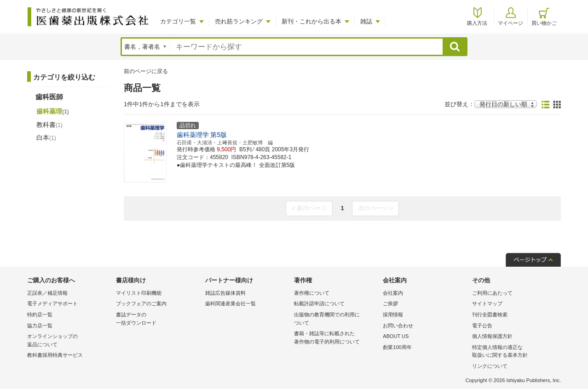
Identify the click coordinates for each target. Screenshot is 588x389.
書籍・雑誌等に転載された (336, 338)
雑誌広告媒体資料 (225, 293)
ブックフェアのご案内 (141, 303)
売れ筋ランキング (239, 21)
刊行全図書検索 (490, 315)
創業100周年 (397, 347)
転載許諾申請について (319, 303)
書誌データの (158, 319)
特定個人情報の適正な (514, 352)
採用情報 (393, 315)
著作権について (312, 293)
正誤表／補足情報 (47, 293)
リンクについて (490, 366)
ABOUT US (396, 336)
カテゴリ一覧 (178, 21)
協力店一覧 (40, 326)
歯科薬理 (53, 111)
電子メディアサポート (52, 303)
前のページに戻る (146, 71)
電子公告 (482, 326)
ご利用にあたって (492, 293)
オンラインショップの (69, 341)
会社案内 (393, 293)
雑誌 (366, 21)
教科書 (49, 125)
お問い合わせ (398, 326)
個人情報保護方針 (492, 336)
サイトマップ (487, 303)
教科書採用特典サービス (55, 355)
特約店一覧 (40, 315)
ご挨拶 (390, 303)
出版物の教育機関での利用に (336, 319)
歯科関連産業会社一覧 (231, 303)
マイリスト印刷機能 (139, 293)
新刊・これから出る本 (311, 21)
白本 (46, 137)
